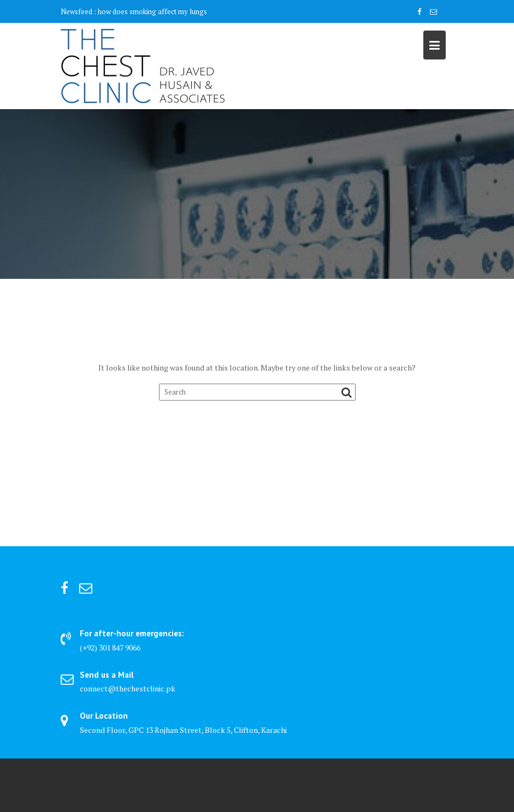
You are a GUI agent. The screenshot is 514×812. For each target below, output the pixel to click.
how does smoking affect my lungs (152, 11)
